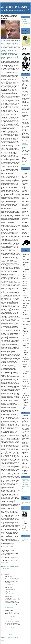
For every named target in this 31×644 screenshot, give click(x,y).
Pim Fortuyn (14, 145)
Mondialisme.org (5, 562)
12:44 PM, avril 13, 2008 (9, 593)
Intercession (25, 484)
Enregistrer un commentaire (8, 631)
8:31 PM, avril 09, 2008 (9, 585)
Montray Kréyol (25, 487)
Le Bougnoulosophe (26, 520)
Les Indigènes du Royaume (14, 7)
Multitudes (24, 491)
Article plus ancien (16, 633)
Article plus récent (5, 633)
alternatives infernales (25, 129)
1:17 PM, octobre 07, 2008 (10, 617)
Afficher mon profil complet (25, 531)
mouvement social (25, 164)
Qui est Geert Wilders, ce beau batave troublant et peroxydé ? (9, 17)
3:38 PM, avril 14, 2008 (9, 607)
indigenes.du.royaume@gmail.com (26, 502)
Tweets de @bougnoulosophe (25, 539)
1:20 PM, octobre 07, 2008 (10, 628)
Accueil (10, 634)
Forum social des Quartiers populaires (26, 481)
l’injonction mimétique (24, 144)
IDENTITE (7, 569)
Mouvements (25, 489)
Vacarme (24, 493)
